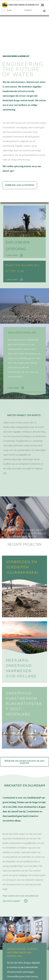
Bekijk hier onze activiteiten (20, 185)
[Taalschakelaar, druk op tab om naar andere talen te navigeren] (44, 11)
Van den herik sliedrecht (24, 5)
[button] (43, 5)
